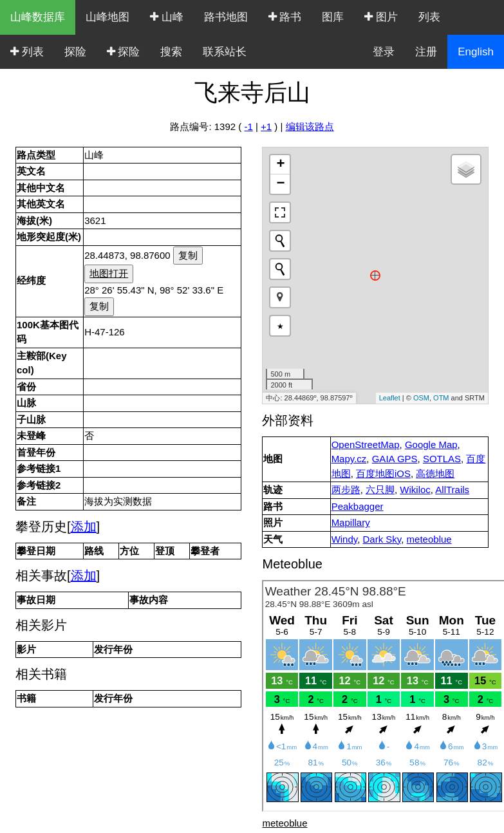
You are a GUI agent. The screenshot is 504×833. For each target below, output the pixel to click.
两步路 (346, 490)
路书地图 (226, 17)
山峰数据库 (38, 17)
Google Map (431, 445)
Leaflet (390, 398)
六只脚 (380, 490)
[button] (280, 297)
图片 (381, 17)
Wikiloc (415, 490)
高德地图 (435, 473)
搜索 (171, 52)
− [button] (280, 184)
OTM (441, 398)
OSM (421, 398)
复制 (188, 255)
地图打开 (109, 273)
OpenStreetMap (366, 445)
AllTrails (452, 490)
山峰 (167, 17)
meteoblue (429, 539)
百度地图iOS (383, 473)
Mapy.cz (349, 459)
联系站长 (225, 52)
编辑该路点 (310, 126)
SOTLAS (442, 459)
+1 (266, 126)
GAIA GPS (395, 459)
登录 (384, 52)
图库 (333, 17)
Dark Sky (382, 539)
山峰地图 (107, 17)
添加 (84, 527)
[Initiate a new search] (280, 241)
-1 (248, 126)
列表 (429, 17)
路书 (285, 17)
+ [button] (280, 165)
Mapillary (351, 522)
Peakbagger (358, 506)
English (476, 52)
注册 (426, 52)
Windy (345, 539)
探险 (75, 52)
